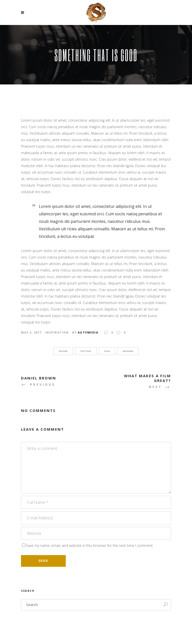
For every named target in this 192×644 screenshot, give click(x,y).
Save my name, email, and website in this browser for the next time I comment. (90, 545)
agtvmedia (88, 332)
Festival (86, 351)
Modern (128, 351)
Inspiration (57, 332)
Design (63, 351)
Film (107, 351)
